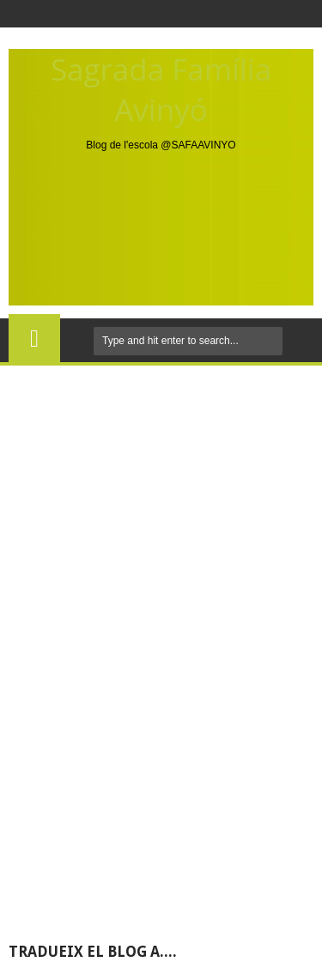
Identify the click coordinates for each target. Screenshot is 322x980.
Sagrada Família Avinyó (161, 89)
